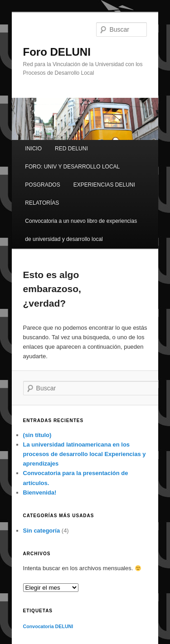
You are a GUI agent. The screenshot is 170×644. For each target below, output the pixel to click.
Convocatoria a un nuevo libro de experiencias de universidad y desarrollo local (81, 230)
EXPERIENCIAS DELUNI (104, 185)
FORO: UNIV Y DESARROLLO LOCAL (72, 167)
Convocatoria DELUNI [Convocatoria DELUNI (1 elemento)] (48, 626)
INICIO (33, 149)
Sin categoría (42, 531)
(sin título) (37, 435)
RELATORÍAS (42, 203)
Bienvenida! (40, 493)
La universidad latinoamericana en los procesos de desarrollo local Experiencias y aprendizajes (85, 454)
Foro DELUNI (57, 52)
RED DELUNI (71, 149)
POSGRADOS (42, 185)
